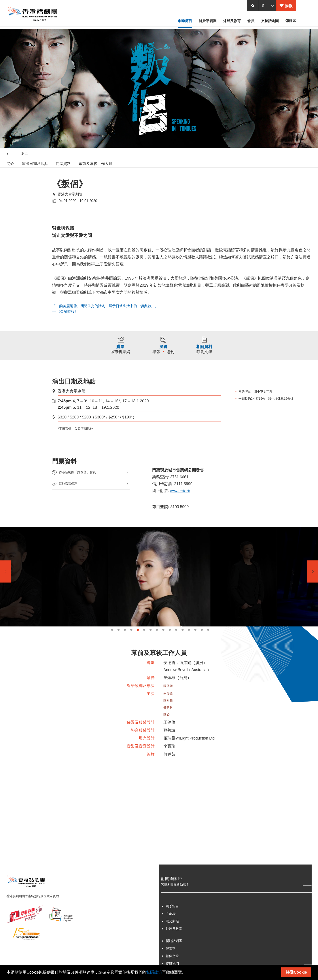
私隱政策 (154, 972)
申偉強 (169, 702)
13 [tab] (189, 636)
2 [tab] (118, 636)
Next (312, 578)
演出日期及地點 (35, 166)
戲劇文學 (206, 355)
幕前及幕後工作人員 (96, 166)
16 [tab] (208, 636)
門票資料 (63, 166)
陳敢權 (169, 694)
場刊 (170, 355)
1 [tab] (112, 636)
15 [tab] (202, 636)
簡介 (10, 166)
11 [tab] (176, 636)
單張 (156, 355)
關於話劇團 (174, 953)
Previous (6, 578)
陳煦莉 (169, 709)
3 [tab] (125, 636)
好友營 (171, 960)
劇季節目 (172, 918)
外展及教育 (174, 941)
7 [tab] (150, 636)
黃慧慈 (169, 716)
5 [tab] (138, 636)
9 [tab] (163, 636)
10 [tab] (170, 636)
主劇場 (171, 926)
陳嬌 (167, 724)
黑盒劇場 (172, 933)
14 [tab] (195, 636)
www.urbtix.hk (183, 496)
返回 (18, 155)
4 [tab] (131, 636)
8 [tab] (157, 636)
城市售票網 (119, 355)
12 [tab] (183, 636)
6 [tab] (144, 636)
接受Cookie (296, 972)
